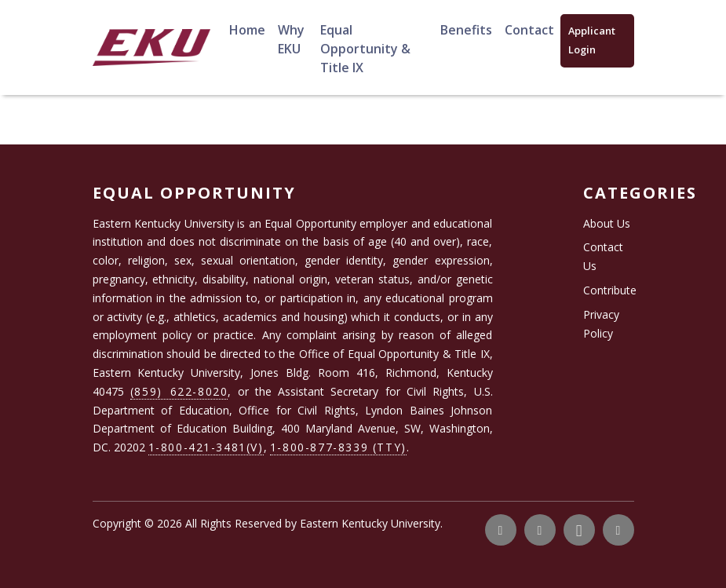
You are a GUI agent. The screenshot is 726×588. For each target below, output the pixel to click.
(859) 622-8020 (179, 391)
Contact (529, 30)
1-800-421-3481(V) (206, 447)
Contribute (610, 290)
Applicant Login (592, 40)
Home (247, 30)
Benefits (466, 30)
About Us (607, 223)
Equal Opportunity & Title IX (365, 49)
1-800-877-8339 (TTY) (338, 447)
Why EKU (291, 39)
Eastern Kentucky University (370, 523)
